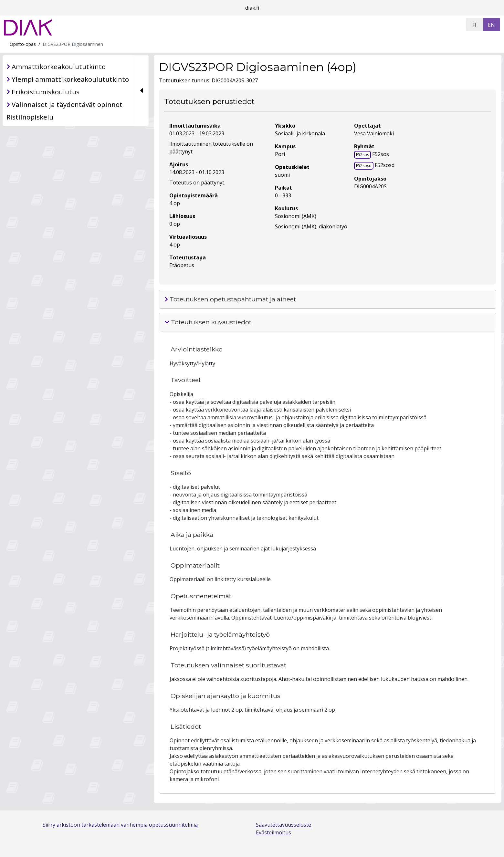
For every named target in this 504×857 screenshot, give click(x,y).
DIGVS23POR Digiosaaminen (73, 44)
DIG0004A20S (370, 186)
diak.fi (252, 8)
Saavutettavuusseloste (283, 825)
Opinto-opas (23, 44)
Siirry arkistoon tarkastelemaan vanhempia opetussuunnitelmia (120, 825)
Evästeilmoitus (273, 832)
